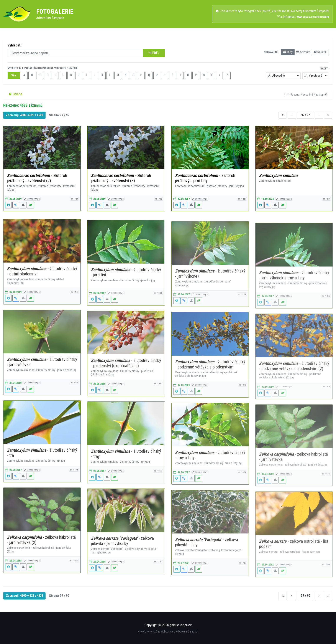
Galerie (15, 94)
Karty (288, 52)
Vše (14, 75)
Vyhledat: (14, 45)
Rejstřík (320, 52)
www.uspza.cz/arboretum (313, 17)
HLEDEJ (154, 53)
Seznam (303, 52)
